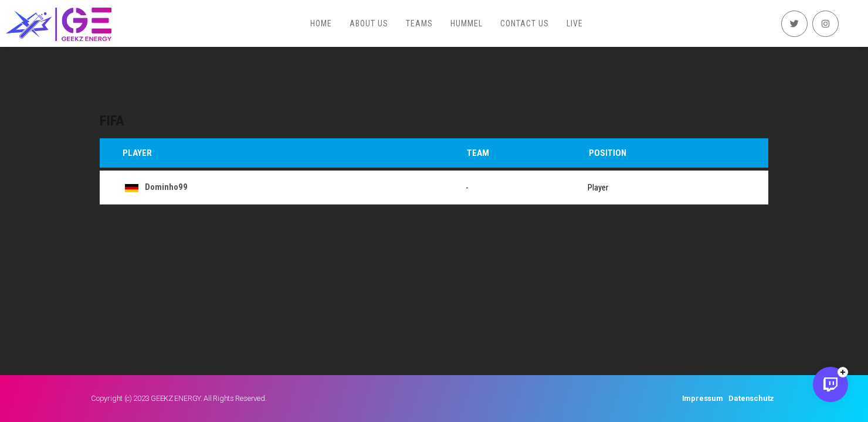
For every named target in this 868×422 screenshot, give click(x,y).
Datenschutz (751, 398)
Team (478, 153)
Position (608, 153)
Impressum (703, 398)
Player (137, 153)
